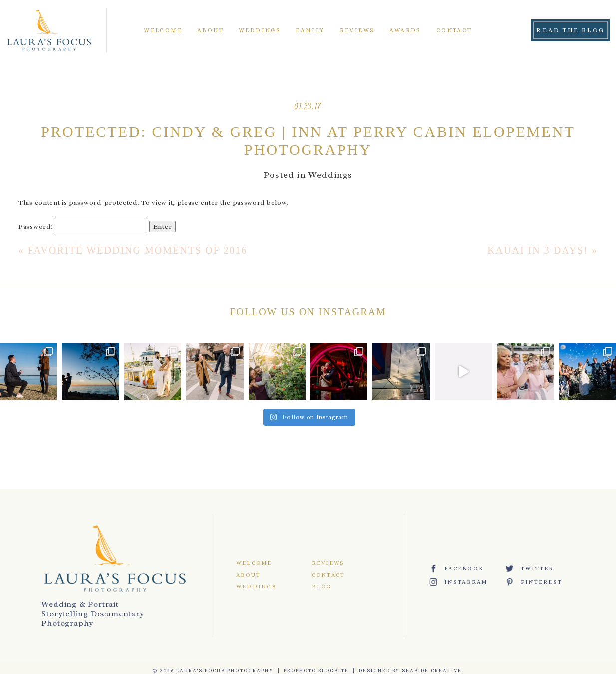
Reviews (357, 28)
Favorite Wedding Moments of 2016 (138, 246)
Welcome (163, 28)
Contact (454, 28)
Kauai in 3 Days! (538, 246)
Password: (83, 222)
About (210, 28)
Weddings (260, 28)
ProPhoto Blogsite (316, 666)
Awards (405, 28)
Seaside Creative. (433, 666)
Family (310, 28)
